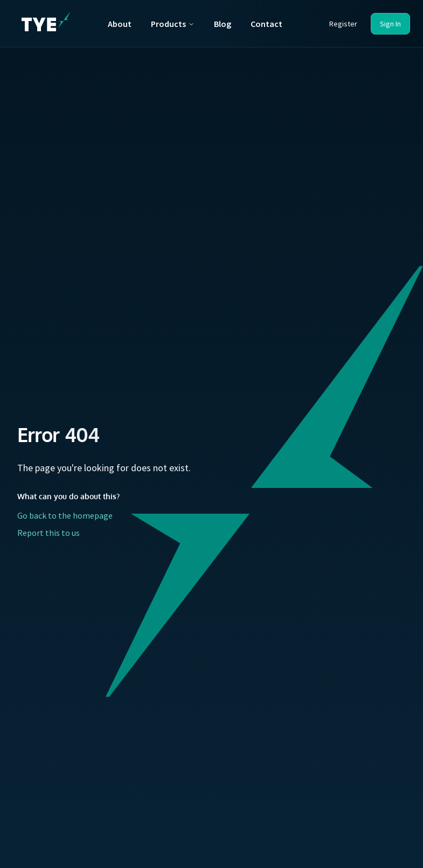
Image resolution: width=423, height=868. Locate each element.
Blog (223, 24)
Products (173, 24)
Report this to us (48, 533)
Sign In (390, 24)
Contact (266, 24)
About (120, 24)
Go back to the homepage (65, 515)
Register (343, 24)
